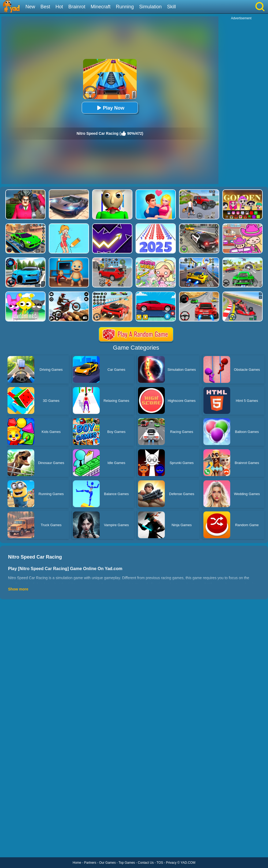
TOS (160, 863)
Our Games (107, 863)
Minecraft (100, 7)
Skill (171, 7)
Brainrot (77, 7)
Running (125, 7)
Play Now (110, 108)
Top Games (127, 863)
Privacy (171, 863)
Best (45, 7)
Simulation (150, 7)
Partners (90, 863)
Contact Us (146, 863)
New (30, 7)
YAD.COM (188, 863)
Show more (18, 589)
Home (77, 863)
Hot (59, 7)
